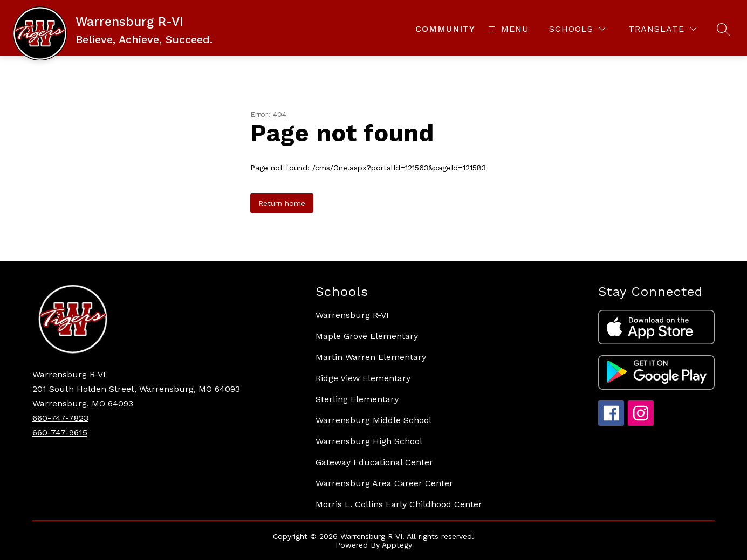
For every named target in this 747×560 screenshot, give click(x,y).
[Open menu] (508, 29)
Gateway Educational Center (374, 462)
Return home (282, 203)
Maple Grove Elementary (367, 336)
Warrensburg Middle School (373, 420)
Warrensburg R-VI (352, 315)
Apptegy (397, 545)
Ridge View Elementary (363, 378)
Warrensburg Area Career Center (384, 483)
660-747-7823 (60, 418)
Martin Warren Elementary (371, 357)
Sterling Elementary (357, 399)
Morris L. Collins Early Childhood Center (399, 504)
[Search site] (723, 29)
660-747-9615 (60, 433)
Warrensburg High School (369, 441)
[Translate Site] (663, 29)
